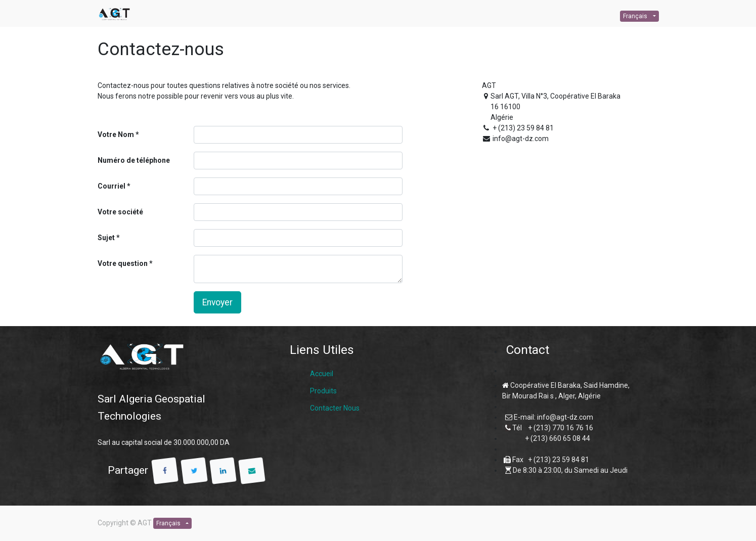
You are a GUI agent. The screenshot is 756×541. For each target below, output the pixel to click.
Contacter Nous (335, 408)
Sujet (106, 238)
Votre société (120, 212)
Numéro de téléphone (134, 160)
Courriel (112, 186)
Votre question (123, 263)
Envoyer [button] (217, 302)
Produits (323, 391)
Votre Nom (116, 134)
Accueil (322, 374)
